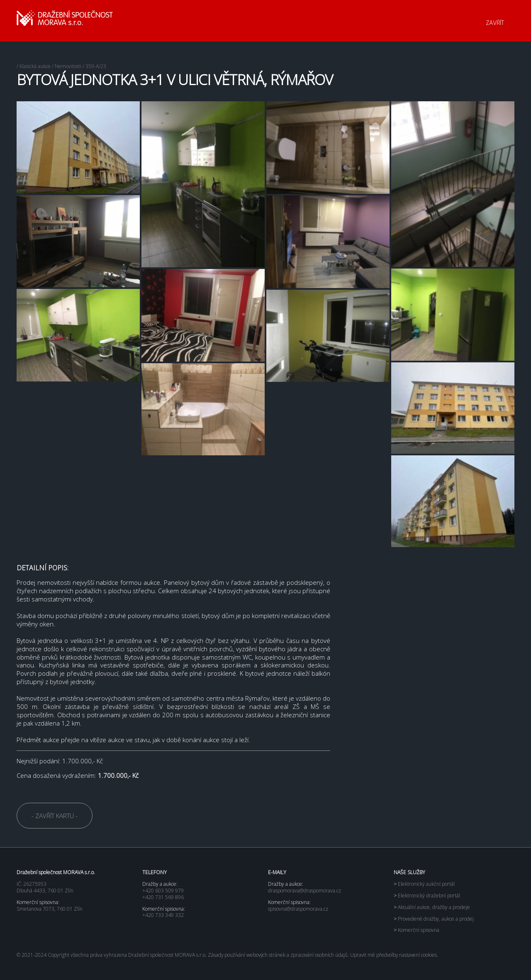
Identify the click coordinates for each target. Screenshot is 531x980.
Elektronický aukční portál (424, 884)
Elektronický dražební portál (427, 896)
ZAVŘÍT (495, 23)
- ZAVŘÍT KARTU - (55, 816)
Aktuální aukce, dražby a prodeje (432, 907)
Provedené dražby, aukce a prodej (434, 919)
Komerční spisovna (417, 930)
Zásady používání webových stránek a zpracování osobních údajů (279, 955)
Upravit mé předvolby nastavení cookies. (397, 955)
